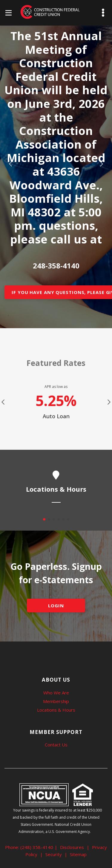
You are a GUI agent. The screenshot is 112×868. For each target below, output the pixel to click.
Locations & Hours (56, 710)
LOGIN (56, 606)
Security (54, 854)
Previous (10, 164)
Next (102, 164)
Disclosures (72, 847)
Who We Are (56, 693)
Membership (56, 701)
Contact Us (56, 745)
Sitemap (78, 854)
